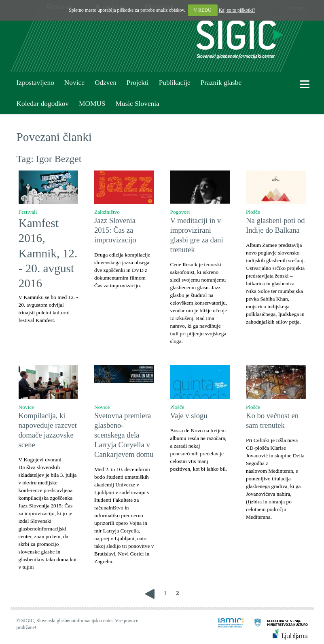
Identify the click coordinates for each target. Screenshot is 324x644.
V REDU (203, 10)
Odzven (106, 83)
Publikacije (175, 83)
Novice (74, 83)
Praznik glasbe (221, 83)
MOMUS (92, 104)
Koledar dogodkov (43, 104)
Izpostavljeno (35, 83)
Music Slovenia (137, 104)
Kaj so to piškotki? (237, 10)
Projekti (138, 83)
